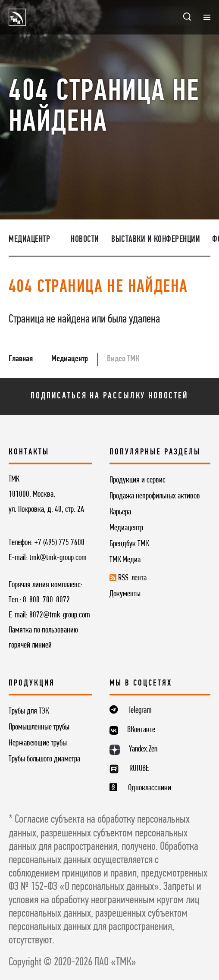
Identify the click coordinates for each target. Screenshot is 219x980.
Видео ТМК (123, 359)
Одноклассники (150, 788)
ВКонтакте (141, 730)
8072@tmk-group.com (60, 615)
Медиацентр (29, 240)
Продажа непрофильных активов (155, 496)
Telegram (140, 711)
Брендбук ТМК (129, 544)
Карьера (120, 512)
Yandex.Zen (143, 749)
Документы (125, 594)
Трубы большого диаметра (44, 759)
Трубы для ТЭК (29, 711)
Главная (21, 359)
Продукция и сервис (138, 480)
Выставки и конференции (156, 240)
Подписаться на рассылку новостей (109, 396)
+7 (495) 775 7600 (59, 543)
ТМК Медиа (125, 560)
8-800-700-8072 (46, 600)
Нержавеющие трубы (38, 743)
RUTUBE (139, 769)
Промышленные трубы (39, 727)
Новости (85, 240)
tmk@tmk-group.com (58, 558)
